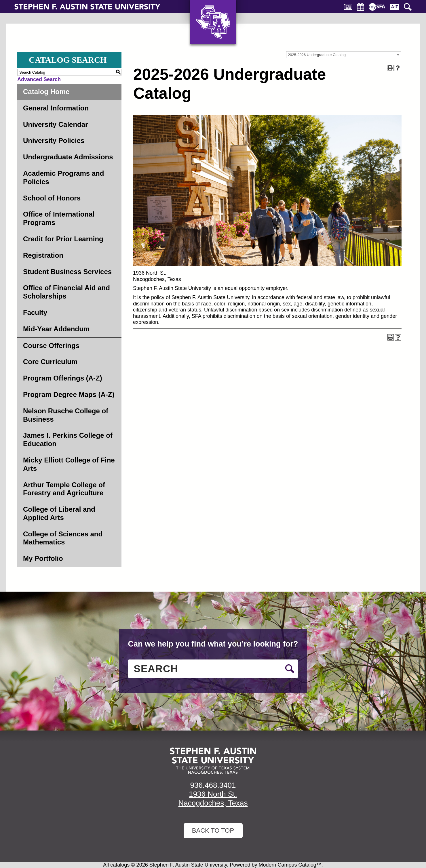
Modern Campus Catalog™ (290, 865)
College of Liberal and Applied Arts (59, 513)
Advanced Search (39, 79)
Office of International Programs (59, 218)
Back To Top (213, 830)
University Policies (54, 140)
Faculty (35, 312)
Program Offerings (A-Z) (63, 378)
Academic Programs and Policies (63, 177)
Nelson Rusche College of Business (66, 415)
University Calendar (55, 124)
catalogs (120, 865)
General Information (56, 108)
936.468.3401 (213, 785)
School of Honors (52, 198)
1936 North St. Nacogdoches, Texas (213, 799)
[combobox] (344, 55)
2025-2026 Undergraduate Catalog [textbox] (317, 55)
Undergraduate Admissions (68, 157)
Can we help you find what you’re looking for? (213, 644)
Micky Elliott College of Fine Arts (69, 464)
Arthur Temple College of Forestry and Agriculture (64, 489)
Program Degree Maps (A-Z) (69, 394)
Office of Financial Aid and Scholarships (66, 292)
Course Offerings (51, 346)
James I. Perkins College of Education (68, 439)
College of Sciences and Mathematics (63, 538)
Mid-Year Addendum (56, 329)
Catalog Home (46, 92)
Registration (43, 255)
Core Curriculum (50, 362)
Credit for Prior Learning (63, 239)
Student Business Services (67, 272)
